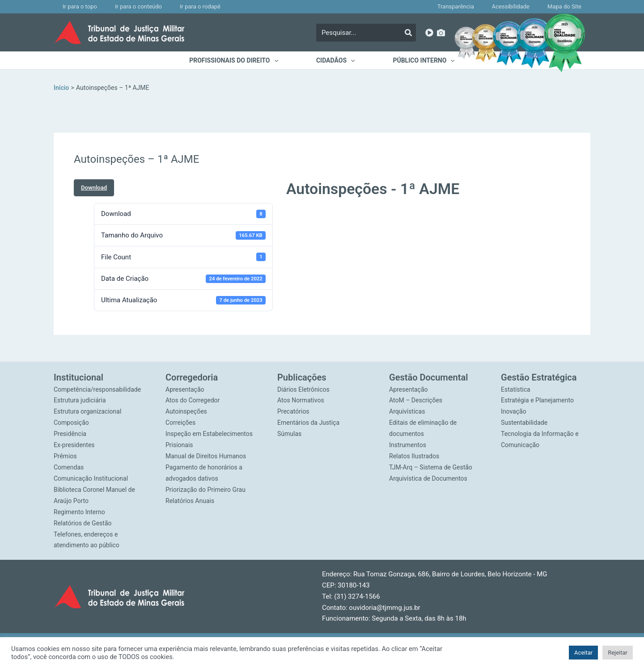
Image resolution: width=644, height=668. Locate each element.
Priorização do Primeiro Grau (205, 489)
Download (94, 188)
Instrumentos (408, 445)
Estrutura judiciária (80, 401)
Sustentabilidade (524, 423)
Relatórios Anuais (190, 500)
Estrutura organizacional (87, 412)
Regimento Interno (79, 511)
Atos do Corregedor (193, 401)
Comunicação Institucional (91, 478)
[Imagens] (441, 33)
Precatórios (293, 412)
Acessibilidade (524, 6)
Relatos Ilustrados (414, 456)
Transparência (478, 6)
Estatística (516, 389)
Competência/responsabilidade (97, 389)
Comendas (69, 467)
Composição (71, 423)
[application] (280, 60)
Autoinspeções (186, 412)
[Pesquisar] (408, 33)
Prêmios (65, 456)
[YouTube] (429, 33)
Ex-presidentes (74, 445)
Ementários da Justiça (308, 423)
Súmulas (289, 434)
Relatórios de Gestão (83, 522)
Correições (180, 423)
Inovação (514, 412)
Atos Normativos (301, 401)
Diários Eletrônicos (303, 389)
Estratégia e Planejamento (537, 401)
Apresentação (185, 389)
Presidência (70, 434)
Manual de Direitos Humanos (206, 456)
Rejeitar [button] (618, 653)
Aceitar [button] (583, 653)
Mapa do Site (569, 6)
